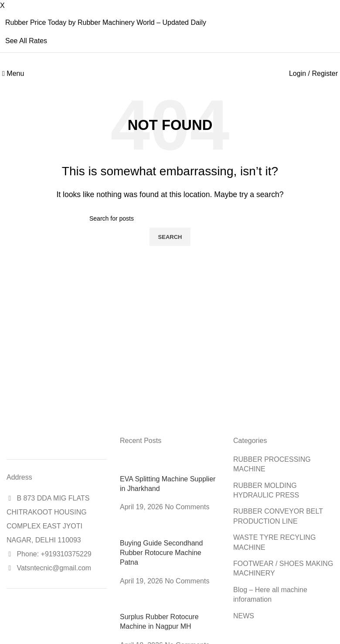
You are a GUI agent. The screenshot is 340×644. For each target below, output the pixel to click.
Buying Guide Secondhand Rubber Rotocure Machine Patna (161, 553)
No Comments (187, 507)
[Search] (170, 218)
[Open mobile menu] (13, 73)
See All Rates (26, 41)
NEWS (244, 616)
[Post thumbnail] (170, 464)
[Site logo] (170, 73)
